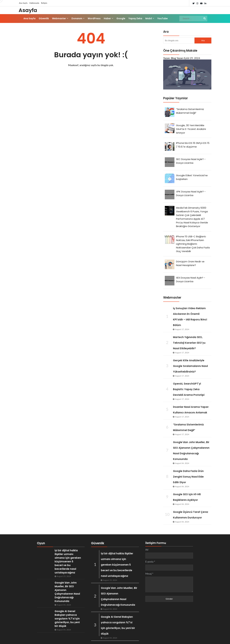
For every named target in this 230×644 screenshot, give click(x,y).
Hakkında (193, 638)
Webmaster (59, 18)
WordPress (94, 18)
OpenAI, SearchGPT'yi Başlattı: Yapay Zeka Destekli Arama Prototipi (189, 389)
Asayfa (28, 10)
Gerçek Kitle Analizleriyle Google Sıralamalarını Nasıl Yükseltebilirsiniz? (190, 366)
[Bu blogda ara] (179, 40)
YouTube (163, 18)
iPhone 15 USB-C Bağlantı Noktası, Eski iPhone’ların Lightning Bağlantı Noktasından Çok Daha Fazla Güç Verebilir (193, 244)
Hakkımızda (33, 3)
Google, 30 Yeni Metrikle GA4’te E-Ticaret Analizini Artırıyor (191, 129)
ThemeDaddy (71, 638)
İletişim (43, 3)
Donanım (77, 18)
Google (121, 18)
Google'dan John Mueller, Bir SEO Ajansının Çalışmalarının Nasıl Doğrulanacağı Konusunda (117, 588)
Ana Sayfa (23, 3)
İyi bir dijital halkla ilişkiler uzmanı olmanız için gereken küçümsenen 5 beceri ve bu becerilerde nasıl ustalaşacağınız (58, 558)
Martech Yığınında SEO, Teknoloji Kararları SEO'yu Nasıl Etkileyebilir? (189, 343)
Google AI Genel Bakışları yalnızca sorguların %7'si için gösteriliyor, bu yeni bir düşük (118, 611)
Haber (107, 18)
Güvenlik (44, 18)
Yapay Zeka (135, 18)
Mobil (149, 18)
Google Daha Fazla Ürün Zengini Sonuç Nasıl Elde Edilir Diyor (188, 477)
